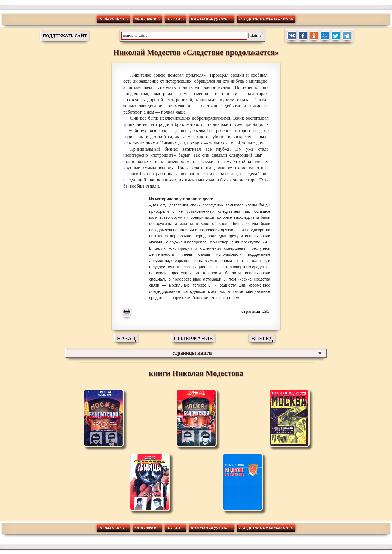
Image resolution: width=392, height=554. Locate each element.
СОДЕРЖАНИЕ (194, 338)
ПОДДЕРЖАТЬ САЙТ (65, 36)
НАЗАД (126, 338)
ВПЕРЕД (262, 338)
